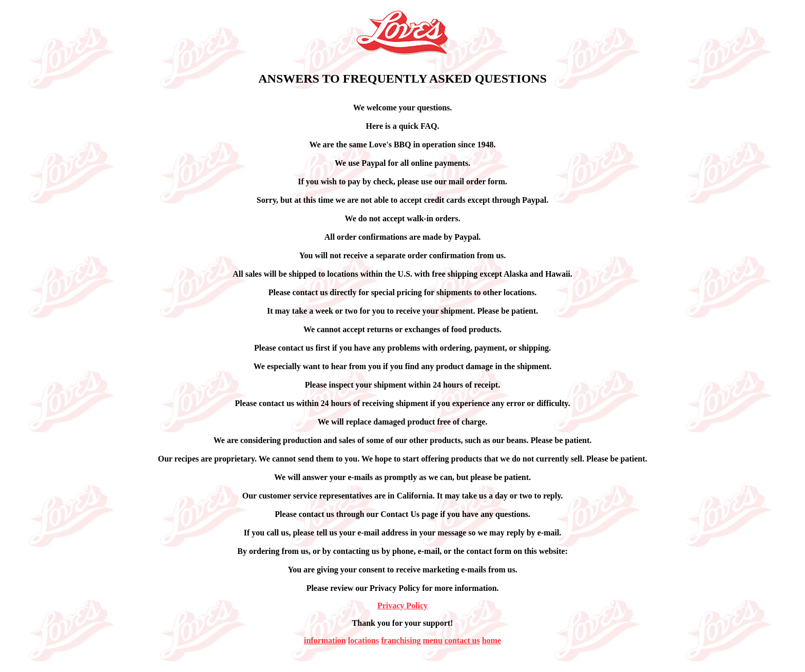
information (325, 640)
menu (433, 640)
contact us (462, 640)
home (492, 640)
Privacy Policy (402, 606)
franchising (401, 640)
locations (363, 640)
